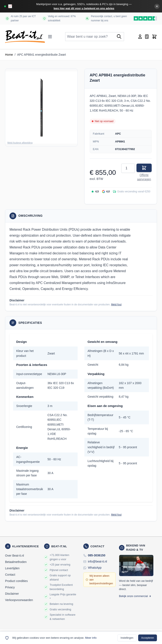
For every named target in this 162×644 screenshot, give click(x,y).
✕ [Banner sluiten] (157, 6)
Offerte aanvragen (144, 177)
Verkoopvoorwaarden (19, 600)
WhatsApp (95, 568)
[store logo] (25, 37)
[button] (41, 108)
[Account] (140, 37)
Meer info (91, 638)
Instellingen (127, 638)
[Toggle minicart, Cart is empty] (154, 37)
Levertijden (12, 568)
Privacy (10, 587)
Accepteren (148, 638)
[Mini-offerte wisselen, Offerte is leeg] (147, 37)
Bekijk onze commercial (135, 596)
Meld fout (116, 305)
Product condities (16, 581)
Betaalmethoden (16, 562)
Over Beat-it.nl (14, 556)
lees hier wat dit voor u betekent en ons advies (84, 8)
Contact (10, 575)
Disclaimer (12, 594)
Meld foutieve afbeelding (20, 143)
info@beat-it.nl (97, 561)
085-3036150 (97, 555)
